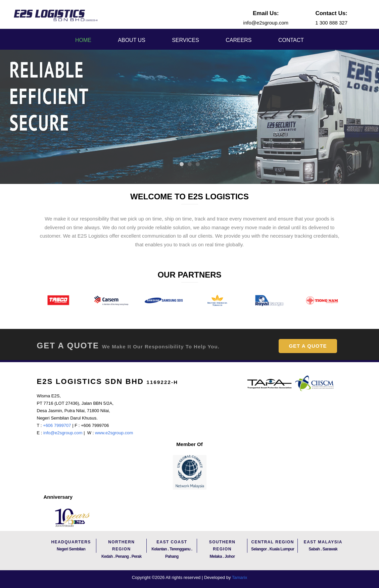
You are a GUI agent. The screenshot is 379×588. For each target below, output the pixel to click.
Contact (291, 40)
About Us (132, 40)
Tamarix (240, 577)
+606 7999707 (56, 425)
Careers (239, 40)
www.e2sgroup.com (114, 433)
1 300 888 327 (331, 23)
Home (83, 40)
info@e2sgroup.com (266, 23)
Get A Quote (308, 346)
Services (185, 40)
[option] (58, 301)
